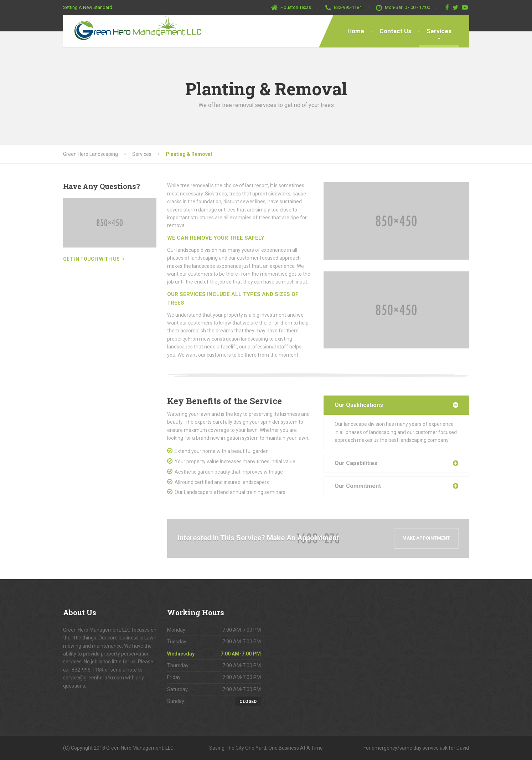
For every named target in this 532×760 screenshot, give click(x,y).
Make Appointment (426, 538)
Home (356, 31)
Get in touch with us (91, 259)
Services (439, 31)
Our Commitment (358, 486)
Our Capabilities (356, 463)
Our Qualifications (359, 405)
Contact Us (395, 31)
